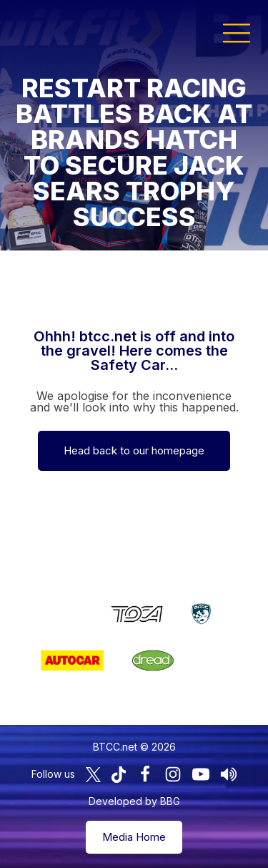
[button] (237, 32)
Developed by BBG (134, 801)
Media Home (134, 837)
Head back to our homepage (134, 450)
